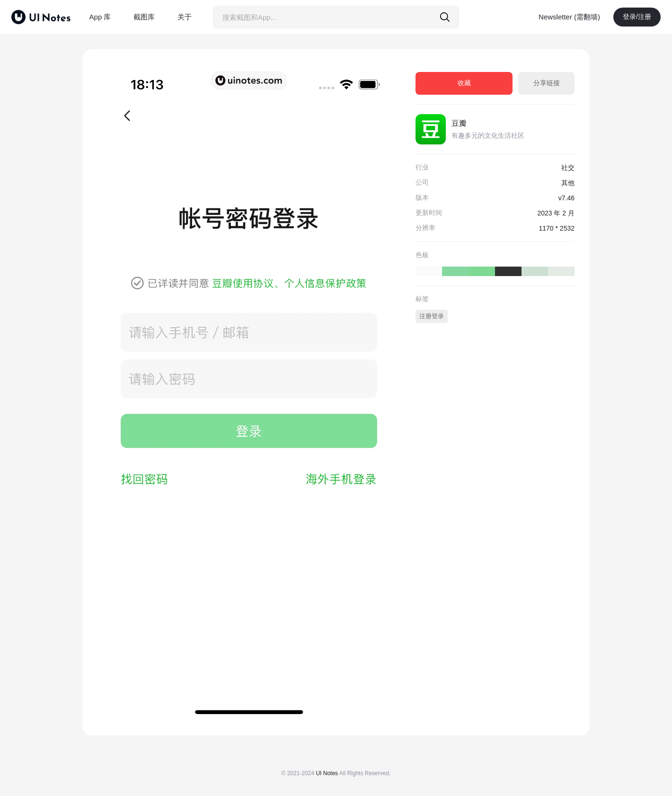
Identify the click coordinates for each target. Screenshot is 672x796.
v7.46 (566, 198)
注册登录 (432, 316)
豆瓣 (459, 123)
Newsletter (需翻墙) (569, 17)
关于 (185, 17)
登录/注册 (637, 17)
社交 (568, 168)
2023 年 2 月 (556, 213)
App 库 (100, 17)
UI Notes (327, 773)
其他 (568, 183)
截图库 (144, 17)
